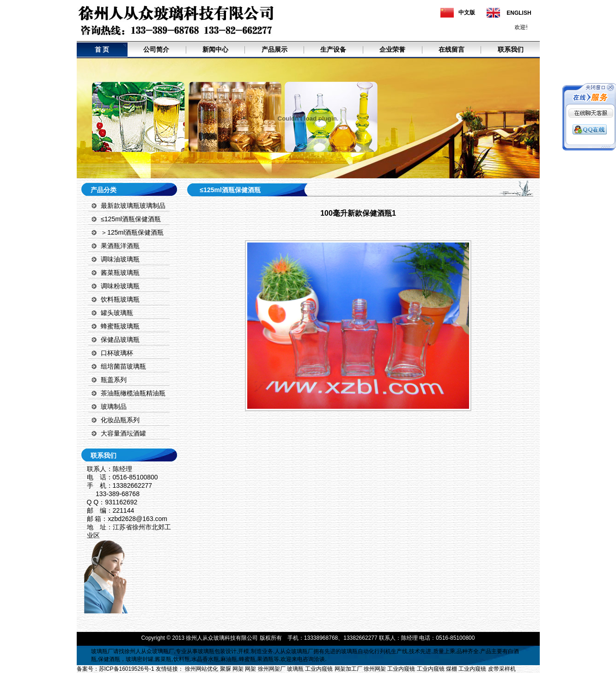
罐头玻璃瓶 (117, 313)
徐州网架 (375, 669)
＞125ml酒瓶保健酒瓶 (132, 232)
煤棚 (451, 669)
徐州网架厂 (272, 669)
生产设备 (333, 49)
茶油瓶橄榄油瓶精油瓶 (133, 393)
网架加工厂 (348, 669)
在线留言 (451, 49)
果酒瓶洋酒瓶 (120, 246)
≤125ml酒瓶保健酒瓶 (131, 219)
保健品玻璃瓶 (120, 340)
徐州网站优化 (201, 669)
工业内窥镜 (319, 669)
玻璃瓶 (99, 651)
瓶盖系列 (114, 380)
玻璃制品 (114, 406)
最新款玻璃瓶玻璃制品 (133, 206)
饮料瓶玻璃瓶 (120, 299)
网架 (238, 669)
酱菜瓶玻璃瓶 (120, 273)
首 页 (102, 49)
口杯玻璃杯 (117, 353)
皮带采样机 (502, 669)
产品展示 (274, 49)
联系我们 (511, 49)
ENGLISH (519, 13)
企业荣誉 (392, 49)
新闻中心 (215, 49)
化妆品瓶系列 (120, 420)
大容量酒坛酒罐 (123, 433)
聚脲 (226, 669)
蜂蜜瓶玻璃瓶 (120, 326)
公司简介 (156, 49)
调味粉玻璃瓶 (120, 286)
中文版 (467, 12)
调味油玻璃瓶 (120, 259)
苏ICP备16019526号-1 (127, 669)
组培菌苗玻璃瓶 (123, 366)
